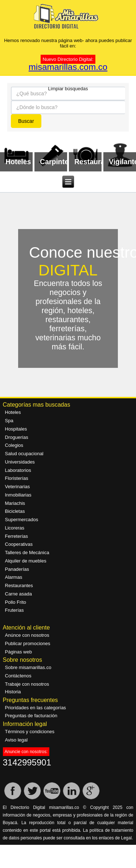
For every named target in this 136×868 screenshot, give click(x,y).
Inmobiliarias (18, 495)
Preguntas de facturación (31, 716)
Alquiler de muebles (26, 561)
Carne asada (18, 594)
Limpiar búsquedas (68, 88)
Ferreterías (17, 536)
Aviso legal (17, 740)
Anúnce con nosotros (27, 635)
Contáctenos (18, 676)
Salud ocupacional (24, 454)
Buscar (26, 121)
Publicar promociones (28, 643)
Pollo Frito (16, 602)
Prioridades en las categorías (36, 708)
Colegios (14, 445)
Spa (9, 421)
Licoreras (15, 528)
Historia (13, 692)
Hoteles (13, 412)
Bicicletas (15, 511)
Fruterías (15, 610)
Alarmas (14, 577)
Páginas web (18, 652)
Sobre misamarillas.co (28, 667)
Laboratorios (18, 470)
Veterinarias (18, 487)
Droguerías (17, 437)
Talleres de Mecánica (27, 553)
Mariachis (15, 503)
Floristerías (17, 478)
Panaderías (17, 569)
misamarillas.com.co (68, 67)
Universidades (20, 462)
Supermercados (22, 520)
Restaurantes (19, 585)
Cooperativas (19, 544)
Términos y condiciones (30, 732)
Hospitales (16, 429)
